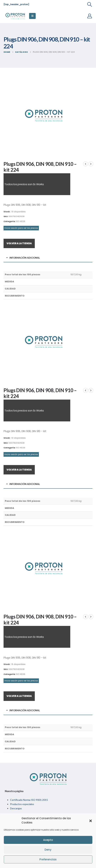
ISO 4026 (21, 221)
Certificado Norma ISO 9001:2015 (29, 800)
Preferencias (48, 859)
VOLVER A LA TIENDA (19, 243)
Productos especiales (22, 804)
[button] (90, 820)
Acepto (48, 840)
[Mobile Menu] (32, 16)
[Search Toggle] (90, 4)
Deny (48, 850)
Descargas (16, 808)
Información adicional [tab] (25, 258)
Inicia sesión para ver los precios (21, 228)
